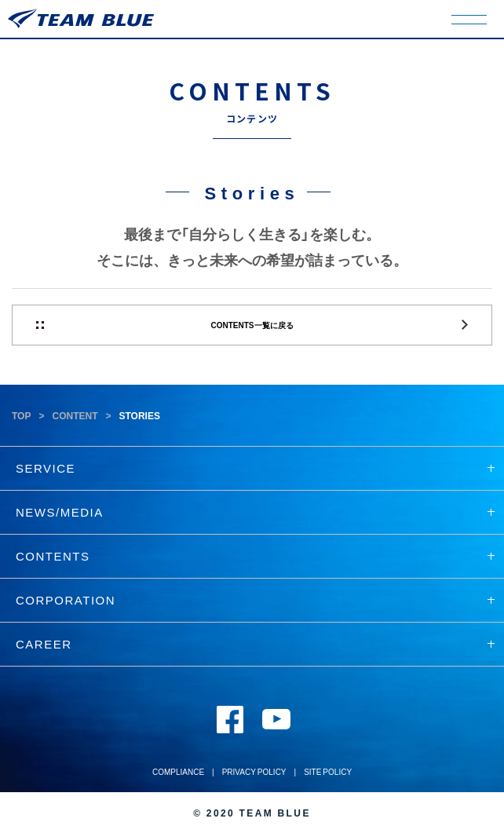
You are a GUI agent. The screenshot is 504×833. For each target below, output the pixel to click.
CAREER (255, 644)
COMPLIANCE (178, 771)
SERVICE (255, 468)
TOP (21, 415)
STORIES (139, 415)
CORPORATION (255, 600)
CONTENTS (255, 556)
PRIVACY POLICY (254, 771)
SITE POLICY (328, 771)
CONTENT (75, 415)
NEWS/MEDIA (255, 512)
